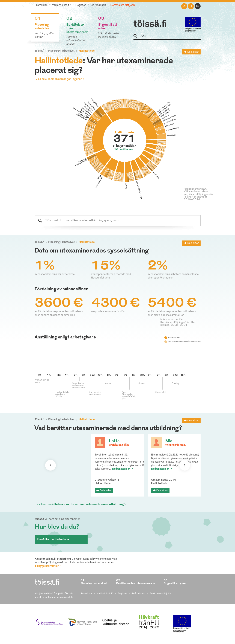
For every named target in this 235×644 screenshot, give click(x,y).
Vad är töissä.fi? (61, 5)
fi (191, 6)
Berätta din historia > (53, 540)
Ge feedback (98, 5)
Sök (137, 36)
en (184, 6)
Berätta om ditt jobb (123, 5)
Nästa (185, 465)
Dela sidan (193, 52)
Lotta (114, 441)
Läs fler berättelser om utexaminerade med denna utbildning (79, 504)
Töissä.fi (39, 51)
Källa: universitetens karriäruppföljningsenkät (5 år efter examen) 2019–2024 (199, 196)
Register (81, 5)
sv (198, 6)
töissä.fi (150, 24)
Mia (169, 441)
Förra (50, 465)
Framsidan (41, 5)
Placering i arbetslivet (61, 51)
